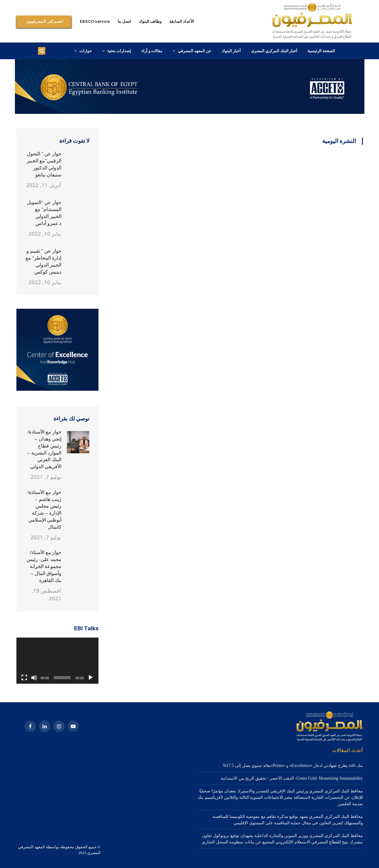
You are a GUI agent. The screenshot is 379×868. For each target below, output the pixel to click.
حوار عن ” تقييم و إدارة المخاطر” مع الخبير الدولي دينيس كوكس (43, 261)
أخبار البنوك (231, 51)
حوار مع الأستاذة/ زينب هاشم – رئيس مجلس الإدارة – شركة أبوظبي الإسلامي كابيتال (44, 510)
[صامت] (34, 678)
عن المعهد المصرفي (195, 51)
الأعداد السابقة (182, 21)
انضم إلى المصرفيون (45, 21)
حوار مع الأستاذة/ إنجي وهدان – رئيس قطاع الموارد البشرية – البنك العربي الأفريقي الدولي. (44, 449)
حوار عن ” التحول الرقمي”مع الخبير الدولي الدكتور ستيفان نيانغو (44, 164)
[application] (57, 661)
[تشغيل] (91, 678)
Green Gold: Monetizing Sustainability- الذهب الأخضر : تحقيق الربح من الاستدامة (292, 778)
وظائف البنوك (150, 21)
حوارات (86, 51)
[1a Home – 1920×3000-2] (190, 112)
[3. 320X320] (57, 389)
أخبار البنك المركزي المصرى (274, 51)
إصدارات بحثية (119, 51)
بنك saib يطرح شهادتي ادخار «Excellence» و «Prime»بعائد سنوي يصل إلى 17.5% (293, 766)
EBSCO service (95, 21)
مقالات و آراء (152, 51)
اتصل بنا (124, 21)
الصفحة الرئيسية (321, 51)
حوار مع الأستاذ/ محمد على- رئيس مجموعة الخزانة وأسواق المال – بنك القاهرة (44, 566)
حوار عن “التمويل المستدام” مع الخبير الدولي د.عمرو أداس (44, 213)
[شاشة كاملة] (24, 678)
